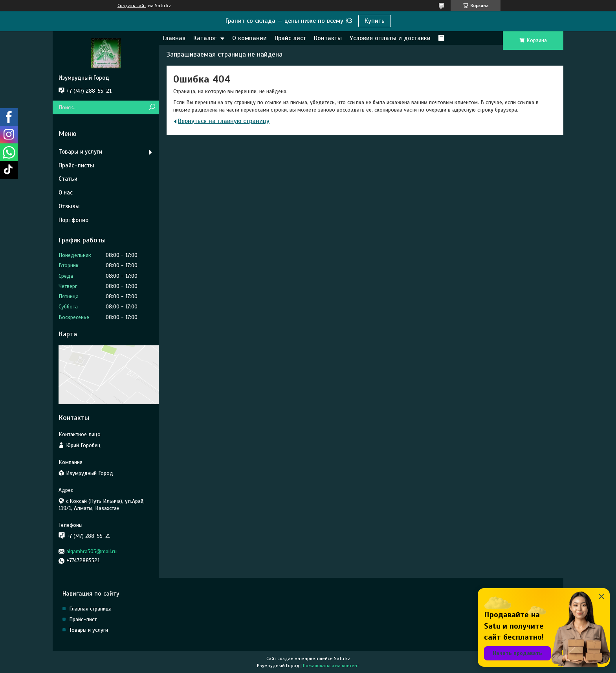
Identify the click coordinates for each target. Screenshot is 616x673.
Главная (174, 38)
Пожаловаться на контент (331, 666)
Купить (375, 21)
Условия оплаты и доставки (390, 38)
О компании (249, 38)
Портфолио (73, 220)
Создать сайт (132, 6)
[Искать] (152, 107)
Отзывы (69, 206)
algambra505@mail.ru (92, 551)
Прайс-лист (83, 619)
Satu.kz (342, 658)
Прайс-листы (76, 165)
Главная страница (90, 609)
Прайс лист (290, 38)
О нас (66, 193)
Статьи (68, 179)
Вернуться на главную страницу (224, 121)
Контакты (328, 38)
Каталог (205, 38)
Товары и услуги (80, 152)
